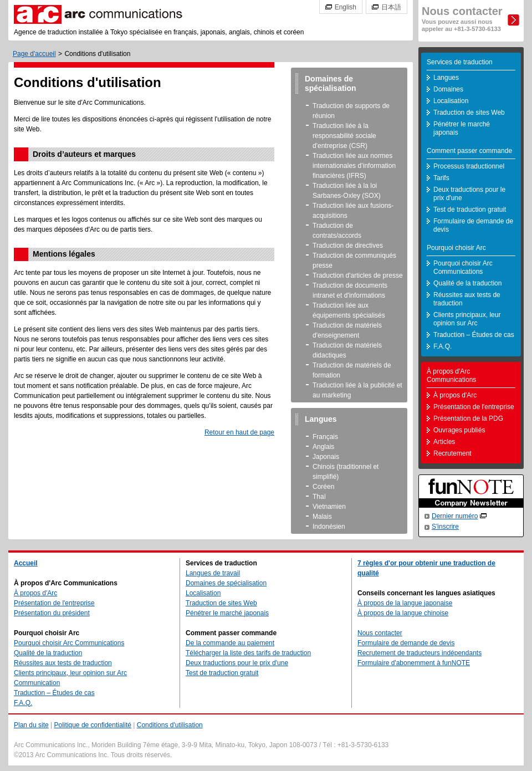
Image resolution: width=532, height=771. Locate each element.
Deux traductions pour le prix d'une (469, 194)
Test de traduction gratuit (470, 210)
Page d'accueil (34, 54)
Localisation (451, 101)
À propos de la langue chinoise (403, 613)
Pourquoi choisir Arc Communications (463, 267)
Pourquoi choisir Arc (456, 248)
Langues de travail (213, 573)
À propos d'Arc (455, 395)
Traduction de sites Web (469, 113)
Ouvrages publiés (459, 430)
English (346, 7)
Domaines (448, 89)
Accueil (26, 563)
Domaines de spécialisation (226, 583)
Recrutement (452, 453)
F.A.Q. (443, 346)
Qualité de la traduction (467, 283)
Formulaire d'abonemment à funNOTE (414, 663)
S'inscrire (445, 527)
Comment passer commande (469, 151)
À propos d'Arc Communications (451, 376)
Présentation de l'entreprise (474, 407)
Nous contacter (462, 19)
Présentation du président (52, 613)
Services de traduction (460, 62)
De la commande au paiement (230, 643)
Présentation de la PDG (468, 418)
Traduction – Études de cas (474, 335)
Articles (444, 442)
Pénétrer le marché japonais (462, 128)
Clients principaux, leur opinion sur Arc (467, 319)
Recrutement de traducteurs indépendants (420, 653)
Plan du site (31, 725)
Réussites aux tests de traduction (467, 299)
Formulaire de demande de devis (473, 225)
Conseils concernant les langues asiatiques (426, 593)
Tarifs (441, 178)
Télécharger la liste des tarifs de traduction (248, 653)
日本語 (391, 7)
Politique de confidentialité (93, 725)
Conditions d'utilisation (170, 725)
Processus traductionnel (469, 166)
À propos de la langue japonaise (405, 603)
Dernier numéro (455, 516)
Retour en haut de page (239, 432)
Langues (446, 78)
